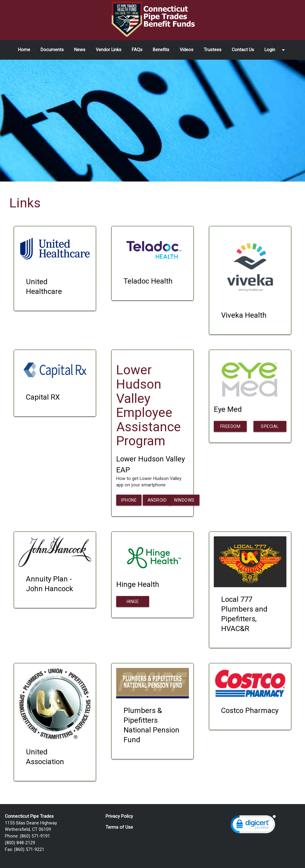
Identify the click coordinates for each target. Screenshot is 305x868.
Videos (187, 50)
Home (24, 50)
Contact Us (243, 50)
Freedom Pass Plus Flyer (230, 428)
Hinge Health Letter (133, 603)
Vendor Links (109, 50)
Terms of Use (119, 827)
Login (276, 50)
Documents (52, 50)
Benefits (161, 50)
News (80, 50)
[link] (253, 826)
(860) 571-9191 (35, 836)
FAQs (137, 50)
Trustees (213, 50)
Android (157, 500)
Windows (184, 500)
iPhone (129, 500)
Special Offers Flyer (270, 428)
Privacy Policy (119, 816)
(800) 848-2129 (20, 843)
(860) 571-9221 (29, 850)
